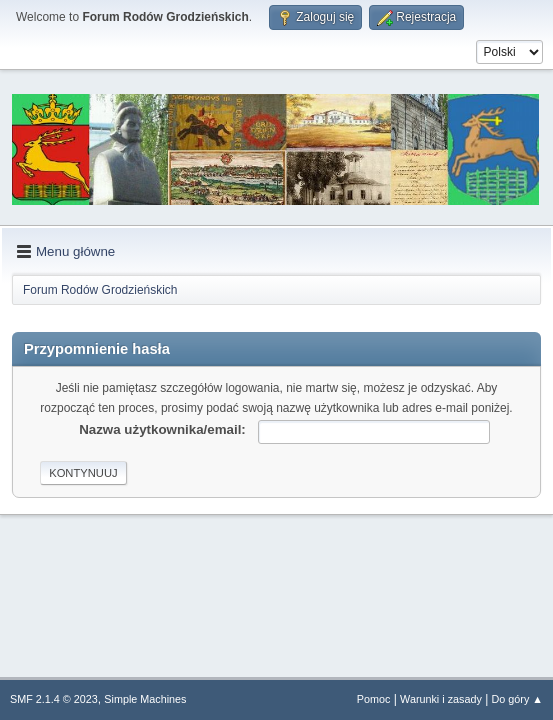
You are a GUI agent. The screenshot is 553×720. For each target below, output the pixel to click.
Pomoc (374, 699)
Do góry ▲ (517, 699)
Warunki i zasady (441, 699)
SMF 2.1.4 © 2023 (54, 699)
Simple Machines (145, 699)
